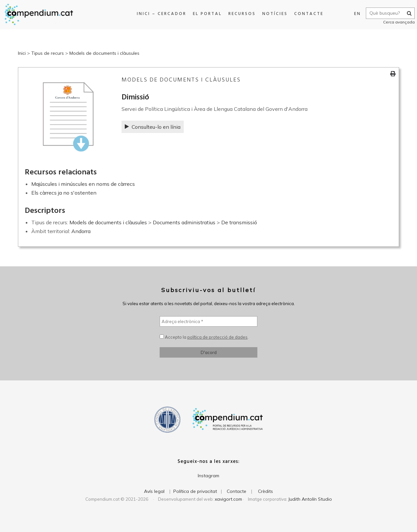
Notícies (273, 14)
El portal (206, 14)
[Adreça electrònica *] (208, 321)
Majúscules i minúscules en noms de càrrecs (83, 184)
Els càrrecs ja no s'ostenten (64, 193)
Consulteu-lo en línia (153, 127)
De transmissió (239, 222)
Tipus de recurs (48, 53)
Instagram (208, 476)
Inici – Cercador (160, 14)
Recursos (240, 14)
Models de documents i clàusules (104, 53)
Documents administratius (184, 222)
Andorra (81, 231)
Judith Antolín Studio (310, 499)
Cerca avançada (396, 22)
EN (355, 14)
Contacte (307, 14)
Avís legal (154, 491)
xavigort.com (228, 499)
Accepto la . (204, 337)
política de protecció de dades (217, 337)
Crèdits (266, 491)
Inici (22, 53)
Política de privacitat (195, 491)
